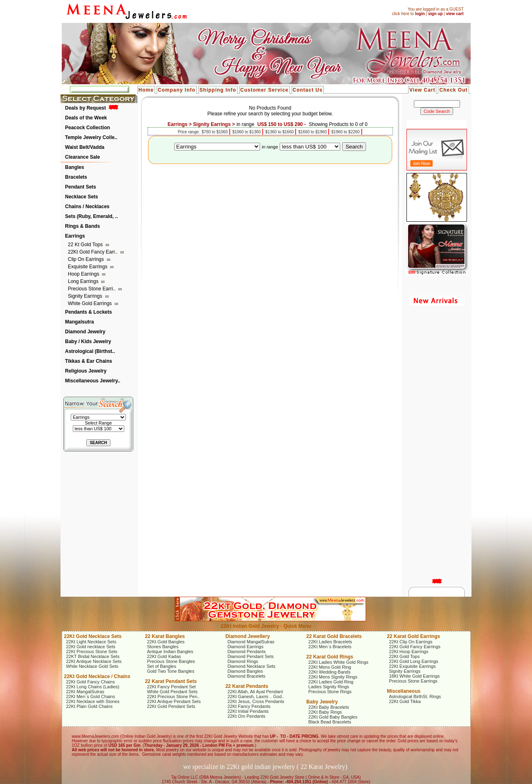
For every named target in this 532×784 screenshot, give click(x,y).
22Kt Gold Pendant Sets (171, 706)
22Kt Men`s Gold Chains (91, 696)
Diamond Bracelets (246, 676)
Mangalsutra (80, 322)
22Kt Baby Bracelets (329, 707)
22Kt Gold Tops (404, 656)
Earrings (75, 236)
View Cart (422, 90)
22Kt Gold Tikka (405, 701)
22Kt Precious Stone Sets (92, 651)
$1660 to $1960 (313, 132)
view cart (455, 14)
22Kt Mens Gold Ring (330, 667)
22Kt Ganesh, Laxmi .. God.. (256, 696)
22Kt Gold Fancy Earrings (415, 647)
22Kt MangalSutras (85, 692)
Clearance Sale (82, 157)
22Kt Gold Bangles (166, 642)
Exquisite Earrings (88, 267)
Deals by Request (85, 108)
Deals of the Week (86, 118)
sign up (435, 14)
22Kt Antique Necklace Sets (94, 661)
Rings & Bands (82, 226)
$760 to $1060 (215, 132)
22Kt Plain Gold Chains (90, 706)
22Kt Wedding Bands (329, 672)
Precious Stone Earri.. (92, 289)
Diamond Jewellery (248, 636)
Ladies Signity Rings (329, 687)
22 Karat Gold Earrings (413, 636)
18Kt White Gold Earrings (414, 676)
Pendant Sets (81, 187)
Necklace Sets (82, 197)
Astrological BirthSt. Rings (415, 696)
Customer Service (265, 90)
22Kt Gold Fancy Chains (91, 682)
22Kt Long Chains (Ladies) (93, 687)
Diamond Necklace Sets (251, 666)
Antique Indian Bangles (170, 651)
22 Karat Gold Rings (330, 657)
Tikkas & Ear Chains (89, 361)
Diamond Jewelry (85, 332)
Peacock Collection (88, 128)
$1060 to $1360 (247, 132)
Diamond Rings (243, 661)
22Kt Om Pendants (246, 716)
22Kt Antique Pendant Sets (174, 701)
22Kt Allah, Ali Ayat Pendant (255, 692)
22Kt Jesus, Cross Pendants (256, 701)
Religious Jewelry (86, 371)
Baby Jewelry (322, 702)
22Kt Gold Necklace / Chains (97, 676)
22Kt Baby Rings (325, 712)
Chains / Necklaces (87, 207)
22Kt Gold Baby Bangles (333, 717)
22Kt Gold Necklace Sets (93, 636)
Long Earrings (84, 281)
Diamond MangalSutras (251, 642)
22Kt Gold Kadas (164, 656)
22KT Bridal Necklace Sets (93, 656)
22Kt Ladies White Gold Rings (338, 662)
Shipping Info (218, 90)
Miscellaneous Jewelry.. (93, 381)
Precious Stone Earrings (413, 681)
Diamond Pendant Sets (250, 656)
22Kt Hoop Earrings (409, 651)
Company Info (177, 90)
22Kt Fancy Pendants (249, 706)
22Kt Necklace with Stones (93, 701)
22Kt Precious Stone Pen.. (173, 696)
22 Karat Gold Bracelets (334, 636)
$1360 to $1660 (280, 132)
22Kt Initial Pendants (248, 711)
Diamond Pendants (247, 651)
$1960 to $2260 (346, 132)
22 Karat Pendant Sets (171, 681)
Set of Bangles (162, 666)
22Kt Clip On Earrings (411, 642)
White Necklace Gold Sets (92, 666)
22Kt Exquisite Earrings (412, 666)
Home (146, 90)
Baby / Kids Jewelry (88, 341)
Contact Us (308, 90)
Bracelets (76, 177)
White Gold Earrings (91, 303)
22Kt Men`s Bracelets (330, 647)
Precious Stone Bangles (171, 661)
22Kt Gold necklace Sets (91, 647)
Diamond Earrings (245, 647)
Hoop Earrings (84, 274)
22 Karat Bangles (165, 636)
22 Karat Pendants (247, 686)
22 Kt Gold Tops (86, 245)
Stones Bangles (163, 647)
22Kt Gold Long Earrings (413, 661)
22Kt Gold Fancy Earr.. (93, 252)
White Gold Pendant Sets (172, 692)
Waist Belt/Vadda (85, 147)
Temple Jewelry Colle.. (91, 137)
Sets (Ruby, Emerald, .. (91, 216)
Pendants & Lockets (89, 312)
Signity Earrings (86, 296)
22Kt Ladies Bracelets (330, 642)
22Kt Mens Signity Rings (333, 677)
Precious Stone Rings (330, 692)
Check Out (453, 90)
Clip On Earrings (86, 259)
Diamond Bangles (245, 671)
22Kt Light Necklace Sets (91, 642)
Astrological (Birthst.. (90, 351)
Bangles (75, 167)
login (420, 14)
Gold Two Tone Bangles (171, 671)
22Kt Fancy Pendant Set (171, 687)
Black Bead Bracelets (330, 722)
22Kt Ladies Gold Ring (331, 682)
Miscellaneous (404, 691)
